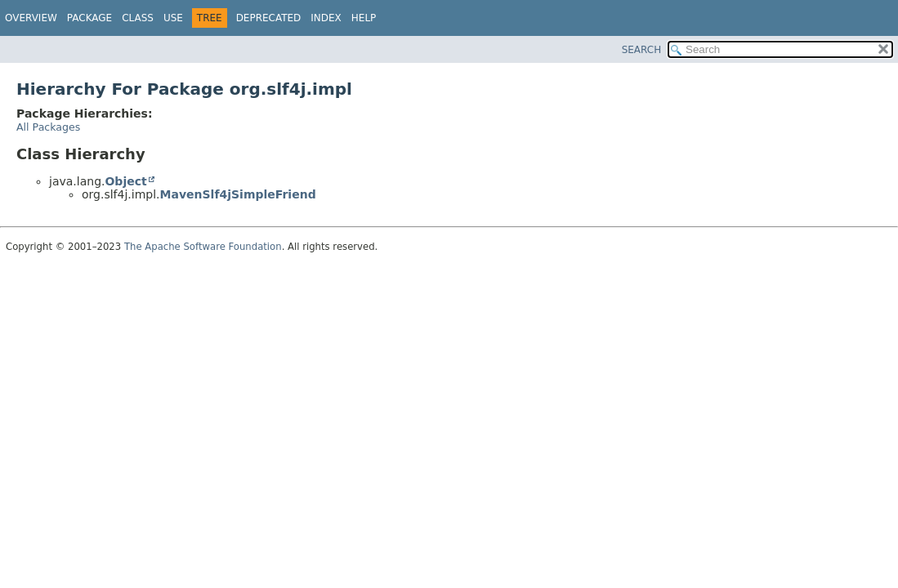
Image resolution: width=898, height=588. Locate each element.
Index (326, 18)
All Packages (48, 127)
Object (125, 181)
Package (89, 18)
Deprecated (269, 18)
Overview (31, 18)
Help (364, 18)
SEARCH (642, 50)
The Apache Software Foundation (203, 247)
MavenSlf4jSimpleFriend (238, 194)
